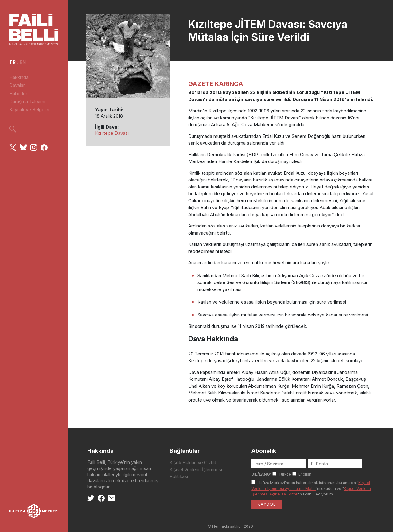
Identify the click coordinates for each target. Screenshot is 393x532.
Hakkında (19, 77)
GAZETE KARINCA (216, 84)
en (23, 62)
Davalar (17, 85)
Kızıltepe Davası (112, 133)
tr (12, 62)
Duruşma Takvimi (27, 101)
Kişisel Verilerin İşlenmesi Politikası (196, 473)
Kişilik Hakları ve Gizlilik (193, 462)
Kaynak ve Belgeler (29, 109)
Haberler (18, 93)
